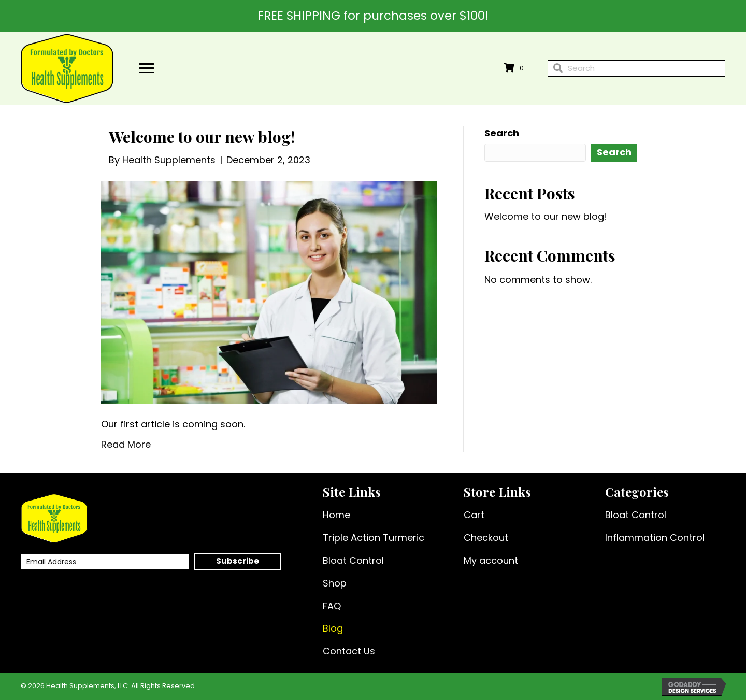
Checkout (486, 538)
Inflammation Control (655, 538)
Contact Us (349, 651)
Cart (474, 515)
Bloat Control (353, 560)
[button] (238, 562)
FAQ (332, 606)
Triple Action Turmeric (374, 538)
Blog (333, 628)
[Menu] (147, 68)
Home (336, 515)
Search (502, 133)
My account (491, 560)
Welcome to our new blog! (202, 137)
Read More (126, 444)
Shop (335, 583)
